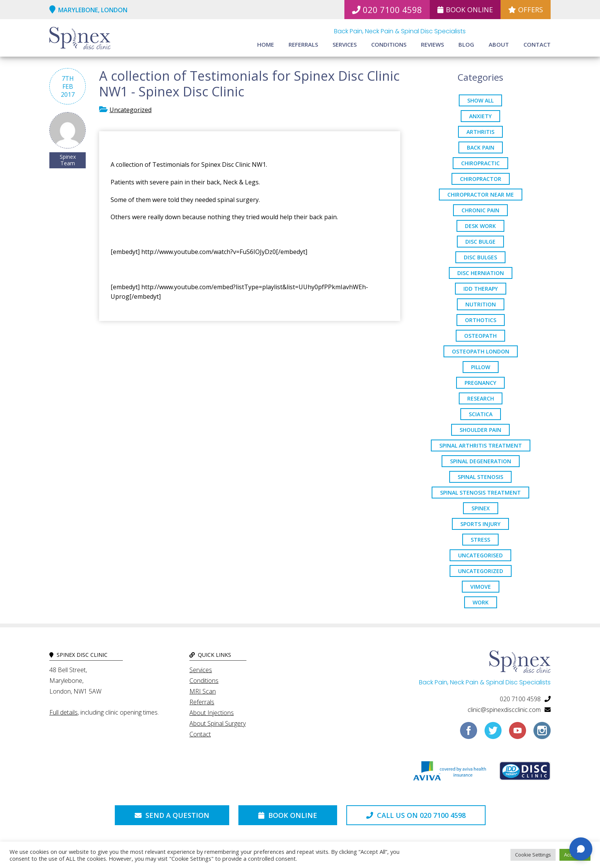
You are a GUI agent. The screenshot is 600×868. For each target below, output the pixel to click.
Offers (526, 10)
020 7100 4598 (387, 10)
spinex (481, 508)
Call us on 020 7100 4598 (416, 815)
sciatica (481, 414)
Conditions (389, 44)
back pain (481, 147)
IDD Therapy (481, 289)
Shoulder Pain (480, 430)
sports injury (480, 524)
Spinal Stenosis (480, 477)
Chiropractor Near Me (481, 195)
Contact (537, 44)
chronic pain (480, 210)
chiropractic (480, 163)
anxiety (480, 116)
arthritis (480, 132)
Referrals (303, 44)
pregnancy (480, 383)
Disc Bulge (480, 242)
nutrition (481, 304)
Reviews (432, 44)
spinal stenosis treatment (480, 493)
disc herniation (481, 273)
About (499, 44)
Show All (480, 100)
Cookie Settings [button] (533, 855)
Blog (466, 44)
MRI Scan (203, 691)
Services (345, 44)
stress (480, 540)
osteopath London (481, 351)
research (481, 398)
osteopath (480, 336)
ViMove (481, 587)
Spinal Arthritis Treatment (481, 445)
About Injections (212, 713)
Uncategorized (130, 110)
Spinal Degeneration (481, 461)
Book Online (465, 10)
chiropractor (481, 179)
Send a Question (172, 815)
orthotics (481, 320)
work (481, 602)
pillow (481, 367)
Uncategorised (480, 555)
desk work (480, 226)
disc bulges (480, 257)
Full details (64, 712)
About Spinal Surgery (218, 723)
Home (266, 44)
